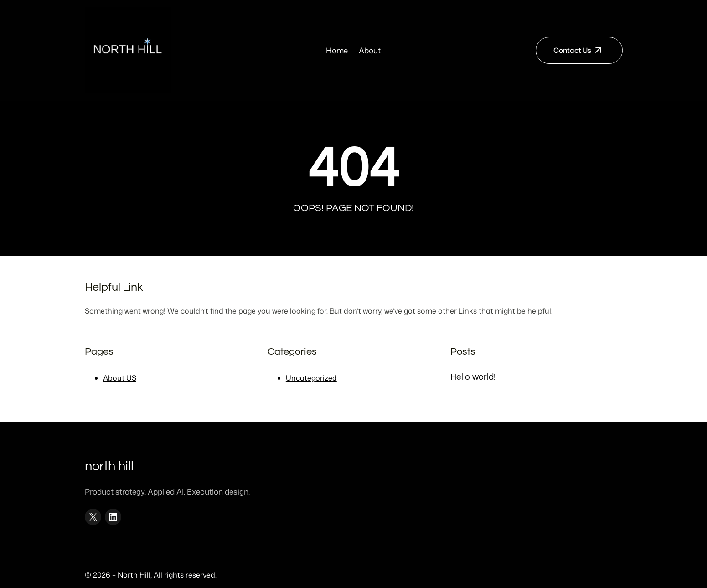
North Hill (109, 466)
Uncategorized (311, 378)
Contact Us (572, 50)
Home (337, 50)
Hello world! (473, 377)
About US (120, 378)
